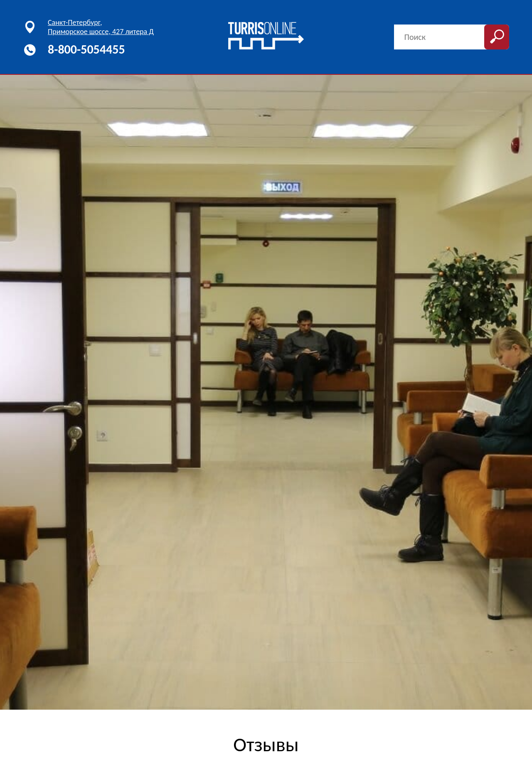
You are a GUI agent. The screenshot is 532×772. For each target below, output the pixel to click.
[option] (266, 392)
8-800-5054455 (86, 49)
